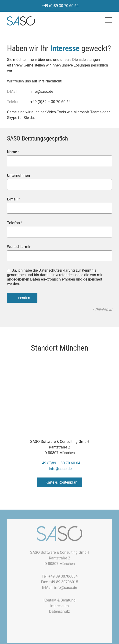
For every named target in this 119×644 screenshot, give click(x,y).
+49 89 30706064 (63, 578)
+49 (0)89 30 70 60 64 (60, 6)
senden (24, 298)
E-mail (14, 199)
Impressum (59, 608)
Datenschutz (59, 613)
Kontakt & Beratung (59, 602)
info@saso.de (42, 91)
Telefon (15, 223)
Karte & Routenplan (61, 482)
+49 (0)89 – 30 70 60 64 (50, 102)
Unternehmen (18, 176)
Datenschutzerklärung (57, 270)
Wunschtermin (19, 247)
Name (13, 152)
